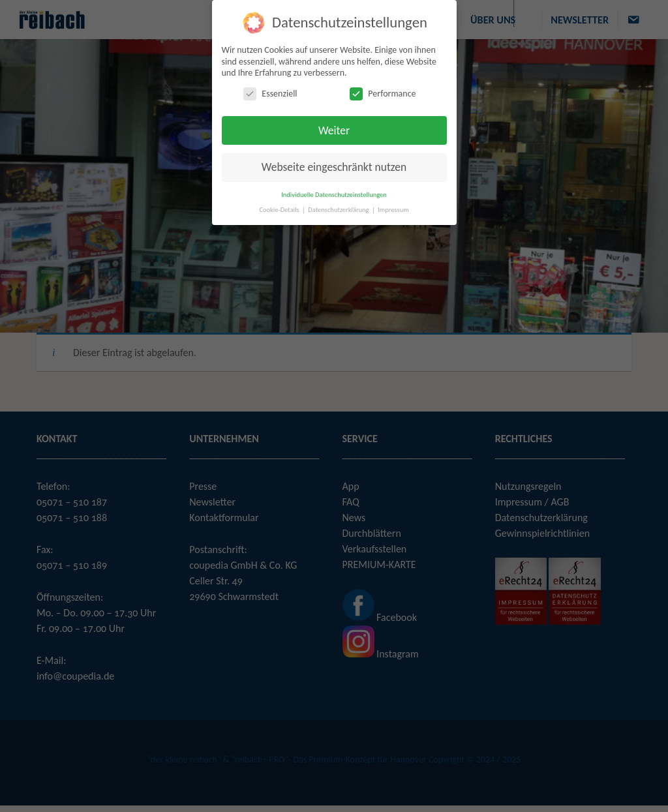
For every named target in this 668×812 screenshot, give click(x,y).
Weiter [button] (334, 130)
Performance (383, 93)
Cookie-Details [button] (280, 209)
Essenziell (270, 93)
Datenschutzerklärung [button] (339, 209)
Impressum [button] (393, 209)
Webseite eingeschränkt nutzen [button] (334, 167)
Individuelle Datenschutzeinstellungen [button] (334, 194)
